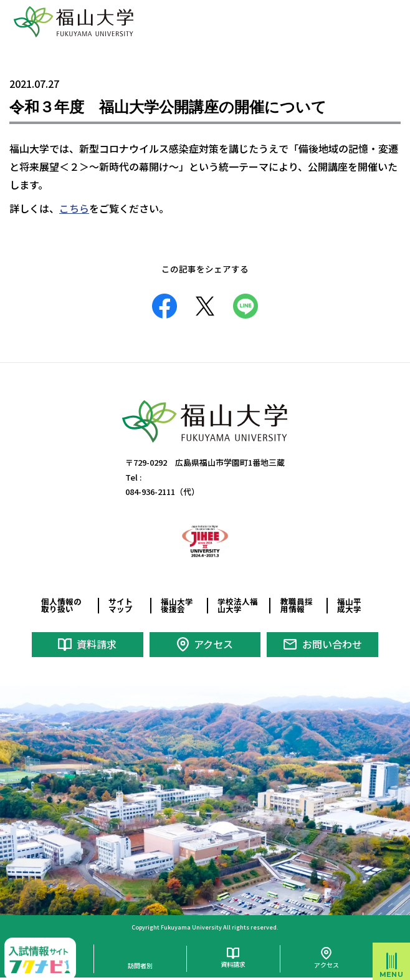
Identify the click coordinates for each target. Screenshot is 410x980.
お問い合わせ (332, 644)
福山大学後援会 (177, 605)
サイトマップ (121, 605)
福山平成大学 (349, 605)
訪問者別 (140, 965)
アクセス (213, 644)
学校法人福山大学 (238, 605)
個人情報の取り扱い (61, 605)
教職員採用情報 (297, 605)
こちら (74, 208)
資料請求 (97, 644)
